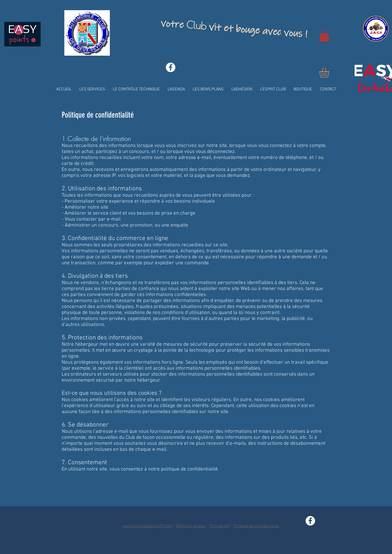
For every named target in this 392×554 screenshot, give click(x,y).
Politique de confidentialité (256, 526)
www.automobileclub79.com (147, 526)
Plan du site (220, 526)
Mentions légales (191, 526)
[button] (324, 35)
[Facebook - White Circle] (171, 67)
